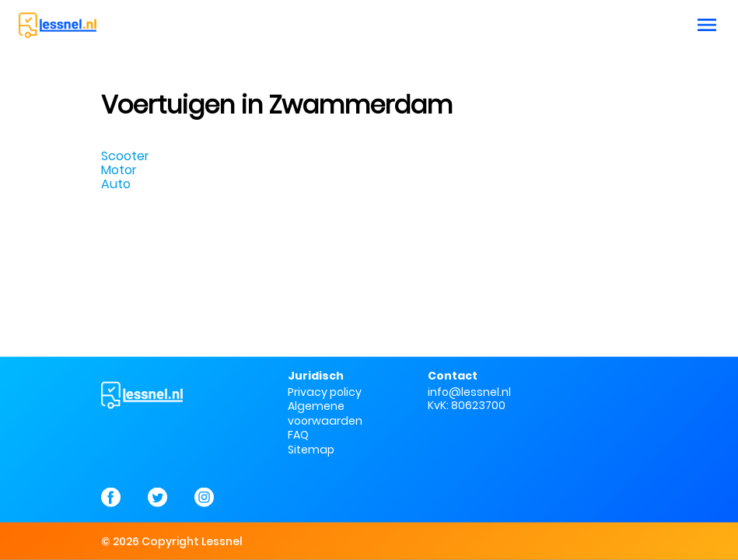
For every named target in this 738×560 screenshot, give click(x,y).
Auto (116, 184)
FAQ (298, 435)
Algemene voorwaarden (325, 413)
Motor (119, 170)
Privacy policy (325, 392)
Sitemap (311, 449)
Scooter (125, 156)
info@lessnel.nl (469, 392)
